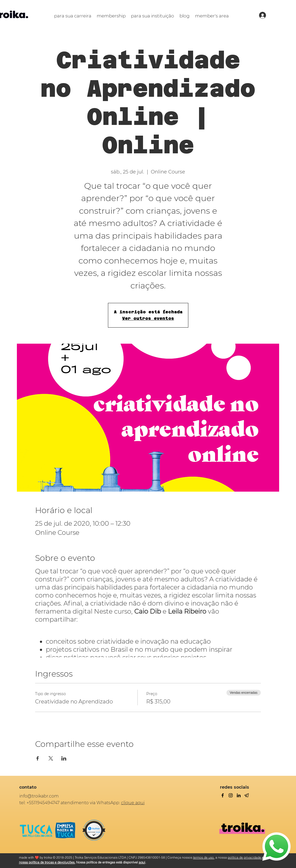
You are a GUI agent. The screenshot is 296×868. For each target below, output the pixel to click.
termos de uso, (204, 857)
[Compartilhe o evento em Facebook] (38, 758)
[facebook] (223, 795)
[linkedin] (239, 795)
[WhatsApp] (276, 847)
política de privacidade (244, 857)
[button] (73, 16)
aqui (142, 862)
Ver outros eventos (148, 318)
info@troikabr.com (39, 796)
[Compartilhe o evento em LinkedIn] (64, 758)
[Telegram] (247, 795)
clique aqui (133, 803)
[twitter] (231, 795)
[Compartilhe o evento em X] (51, 758)
